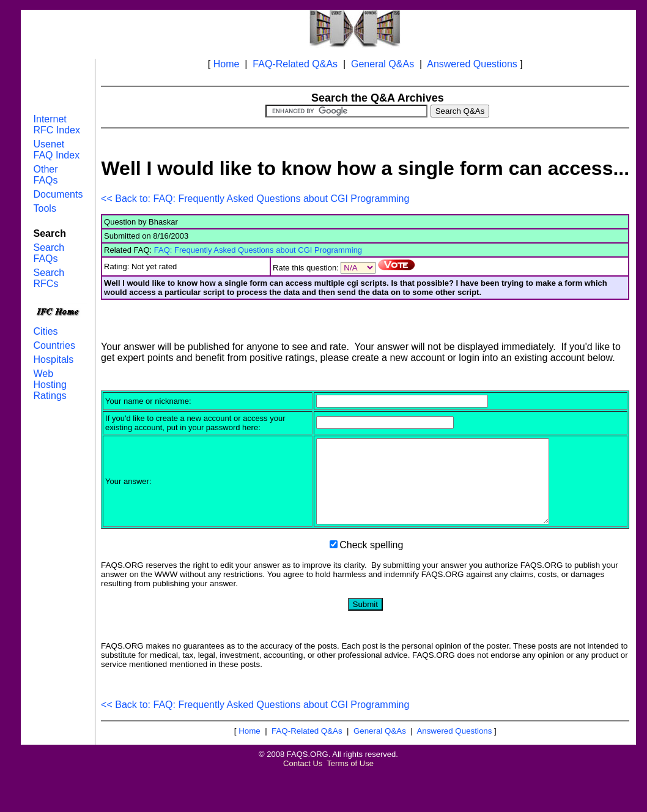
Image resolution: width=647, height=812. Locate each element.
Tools (45, 208)
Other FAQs (46, 175)
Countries (54, 345)
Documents (58, 194)
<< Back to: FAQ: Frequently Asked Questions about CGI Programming (255, 199)
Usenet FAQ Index (57, 150)
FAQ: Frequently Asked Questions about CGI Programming (258, 250)
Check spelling (371, 561)
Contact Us (303, 780)
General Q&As (383, 64)
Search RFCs (49, 278)
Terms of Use (350, 780)
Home (227, 64)
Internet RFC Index (57, 125)
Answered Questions (472, 64)
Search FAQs (49, 253)
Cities (46, 331)
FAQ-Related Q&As (295, 64)
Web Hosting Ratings (50, 385)
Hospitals (54, 359)
